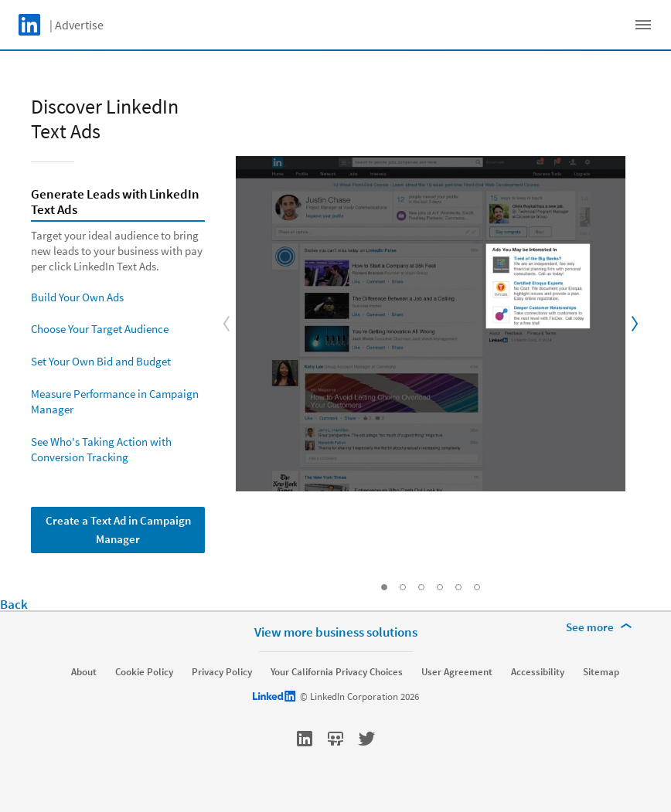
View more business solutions (336, 632)
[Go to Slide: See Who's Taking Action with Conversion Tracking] (477, 587)
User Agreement (457, 672)
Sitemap (601, 672)
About (84, 672)
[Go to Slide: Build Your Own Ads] (403, 587)
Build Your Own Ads (77, 297)
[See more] (601, 627)
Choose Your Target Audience (100, 329)
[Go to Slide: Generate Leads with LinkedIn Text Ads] (384, 587)
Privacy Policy (222, 672)
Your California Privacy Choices (337, 672)
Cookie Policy (144, 672)
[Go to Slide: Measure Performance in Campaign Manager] (458, 587)
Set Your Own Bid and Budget (101, 361)
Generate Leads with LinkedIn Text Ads (115, 202)
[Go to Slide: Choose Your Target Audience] (421, 587)
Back (14, 604)
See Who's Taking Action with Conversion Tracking (101, 449)
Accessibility (538, 672)
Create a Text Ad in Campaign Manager (118, 530)
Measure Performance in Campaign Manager (115, 401)
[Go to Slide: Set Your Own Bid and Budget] (440, 587)
